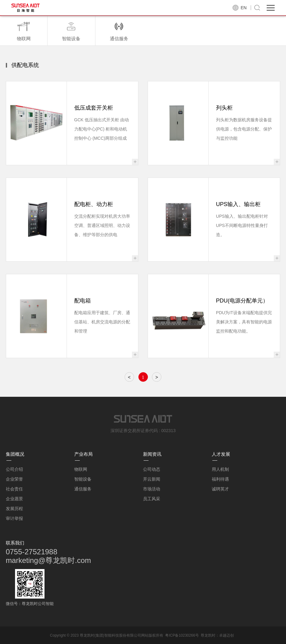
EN (243, 8)
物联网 (81, 469)
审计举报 (14, 518)
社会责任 (14, 489)
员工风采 (152, 499)
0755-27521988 (32, 552)
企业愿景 (14, 499)
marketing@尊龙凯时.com (48, 560)
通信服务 (83, 489)
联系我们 (15, 543)
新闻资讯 (152, 454)
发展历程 (14, 509)
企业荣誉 (14, 479)
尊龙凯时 (208, 635)
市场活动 (152, 489)
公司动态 (152, 469)
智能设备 (83, 479)
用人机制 (220, 469)
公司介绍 (14, 469)
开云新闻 (152, 479)
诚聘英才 (220, 489)
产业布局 (83, 454)
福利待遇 (220, 479)
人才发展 (221, 454)
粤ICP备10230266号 (182, 635)
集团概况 (15, 454)
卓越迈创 (226, 635)
